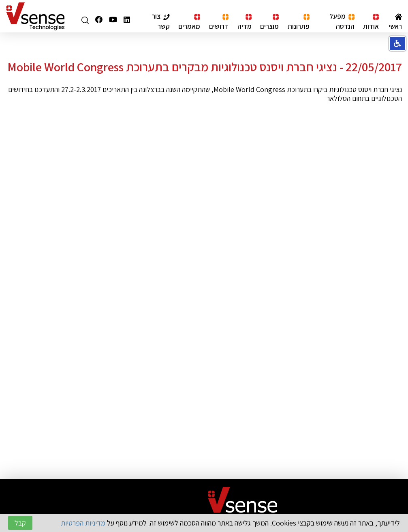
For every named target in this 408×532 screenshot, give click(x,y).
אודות (371, 22)
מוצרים (269, 22)
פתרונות (299, 22)
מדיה (245, 22)
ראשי (395, 22)
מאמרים (189, 22)
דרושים (219, 22)
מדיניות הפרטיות (83, 523)
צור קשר (161, 21)
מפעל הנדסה (342, 21)
